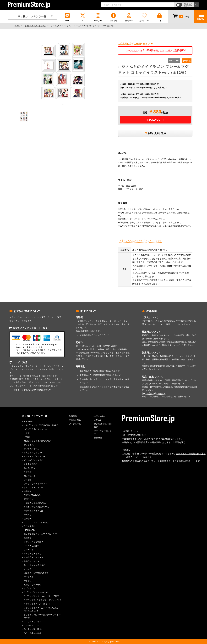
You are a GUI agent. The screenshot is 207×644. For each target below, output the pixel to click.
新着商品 (73, 416)
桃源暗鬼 (28, 519)
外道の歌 (28, 472)
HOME (17, 26)
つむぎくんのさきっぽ (33, 511)
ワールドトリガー (32, 625)
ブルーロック (30, 550)
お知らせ (113, 17)
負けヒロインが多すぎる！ (35, 565)
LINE (67, 17)
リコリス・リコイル (33, 622)
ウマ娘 (27, 433)
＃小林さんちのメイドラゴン (133, 241)
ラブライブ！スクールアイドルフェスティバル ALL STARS (42, 609)
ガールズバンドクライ (33, 460)
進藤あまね (29, 491)
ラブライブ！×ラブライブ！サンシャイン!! (42, 600)
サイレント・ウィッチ (33, 487)
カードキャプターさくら (34, 456)
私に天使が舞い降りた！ (34, 629)
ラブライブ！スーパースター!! (37, 604)
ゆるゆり (28, 581)
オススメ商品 (75, 420)
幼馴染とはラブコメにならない (37, 441)
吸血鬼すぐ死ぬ (31, 464)
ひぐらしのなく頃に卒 (33, 542)
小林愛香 (28, 480)
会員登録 (129, 17)
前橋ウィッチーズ (32, 561)
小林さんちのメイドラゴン (35, 26)
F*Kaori (27, 437)
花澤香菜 (28, 538)
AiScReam (28, 421)
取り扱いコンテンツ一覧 (32, 16)
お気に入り (144, 17)
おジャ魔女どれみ (32, 449)
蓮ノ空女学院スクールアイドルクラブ (40, 534)
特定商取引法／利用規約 (103, 426)
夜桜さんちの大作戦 (33, 585)
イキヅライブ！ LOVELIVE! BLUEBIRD (41, 425)
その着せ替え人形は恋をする (36, 507)
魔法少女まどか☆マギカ (34, 557)
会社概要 (98, 438)
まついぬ (28, 569)
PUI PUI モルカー (31, 546)
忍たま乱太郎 (30, 526)
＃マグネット (156, 241)
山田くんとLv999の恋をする (36, 573)
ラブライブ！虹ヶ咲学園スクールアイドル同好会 (42, 616)
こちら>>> (48, 390)
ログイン (159, 17)
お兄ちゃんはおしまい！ (34, 453)
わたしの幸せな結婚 (33, 633)
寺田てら (28, 515)
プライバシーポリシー (103, 432)
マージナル (29, 577)
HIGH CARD (29, 530)
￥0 (181, 16)
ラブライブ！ (30, 588)
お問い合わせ (100, 416)
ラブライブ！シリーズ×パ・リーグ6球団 (41, 596)
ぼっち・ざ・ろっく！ (33, 554)
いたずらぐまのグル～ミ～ (35, 429)
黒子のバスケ (30, 468)
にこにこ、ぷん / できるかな (36, 522)
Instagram (98, 17)
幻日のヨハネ (30, 476)
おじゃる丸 (29, 445)
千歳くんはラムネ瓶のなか (35, 503)
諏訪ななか (29, 499)
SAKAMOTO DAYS (32, 495)
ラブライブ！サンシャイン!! (36, 592)
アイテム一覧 (75, 424)
